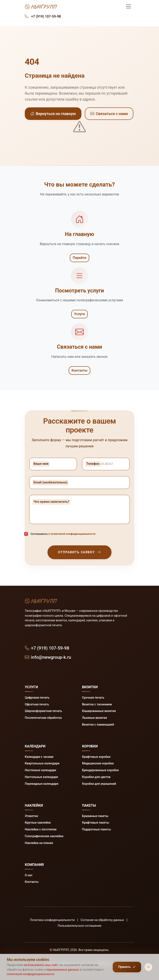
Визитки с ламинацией (98, 724)
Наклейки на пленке (39, 843)
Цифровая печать (37, 698)
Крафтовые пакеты (96, 823)
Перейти (79, 258)
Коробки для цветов (96, 777)
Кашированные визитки (99, 711)
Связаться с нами (109, 114)
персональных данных (63, 970)
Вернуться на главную (53, 114)
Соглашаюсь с (63, 534)
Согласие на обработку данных (102, 920)
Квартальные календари (42, 763)
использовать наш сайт (41, 965)
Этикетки (31, 816)
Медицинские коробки (98, 763)
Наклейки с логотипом (41, 829)
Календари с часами (39, 757)
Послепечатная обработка (43, 718)
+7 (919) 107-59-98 (47, 648)
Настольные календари (41, 777)
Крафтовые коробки (96, 757)
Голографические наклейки (44, 836)
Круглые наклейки (38, 823)
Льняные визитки (94, 718)
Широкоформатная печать (43, 711)
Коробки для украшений (99, 784)
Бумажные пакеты (95, 816)
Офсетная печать (37, 704)
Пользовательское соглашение (79, 926)
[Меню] (128, 6)
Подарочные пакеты (96, 829)
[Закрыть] (148, 967)
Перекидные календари (42, 784)
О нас (29, 875)
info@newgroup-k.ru (48, 657)
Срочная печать (93, 698)
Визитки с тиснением (97, 704)
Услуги (80, 314)
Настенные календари (40, 770)
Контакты (80, 370)
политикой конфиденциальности (73, 534)
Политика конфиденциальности (52, 920)
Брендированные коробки (100, 770)
